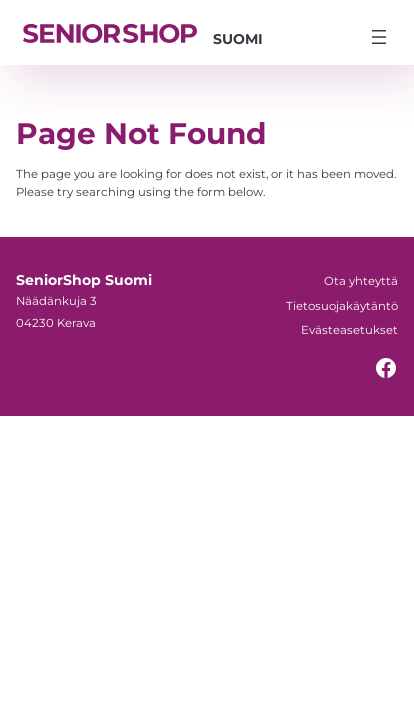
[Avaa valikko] (379, 37)
